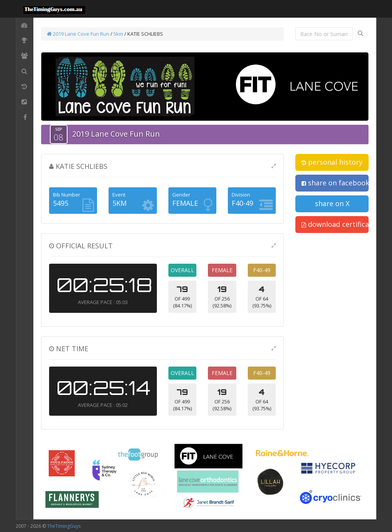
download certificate (335, 224)
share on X (332, 203)
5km (118, 34)
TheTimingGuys (64, 526)
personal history (332, 162)
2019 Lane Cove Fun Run (78, 34)
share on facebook (335, 183)
